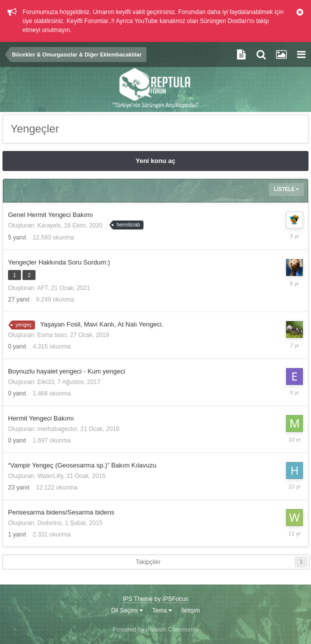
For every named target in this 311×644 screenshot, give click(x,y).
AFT (42, 288)
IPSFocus (175, 599)
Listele (286, 189)
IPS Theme (137, 599)
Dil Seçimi (127, 610)
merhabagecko (57, 429)
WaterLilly (50, 476)
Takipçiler (148, 562)
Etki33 (46, 382)
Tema (162, 610)
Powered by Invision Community (155, 629)
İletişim (190, 610)
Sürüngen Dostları (224, 21)
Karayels (49, 225)
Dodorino (50, 523)
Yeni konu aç (155, 161)
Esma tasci (52, 335)
